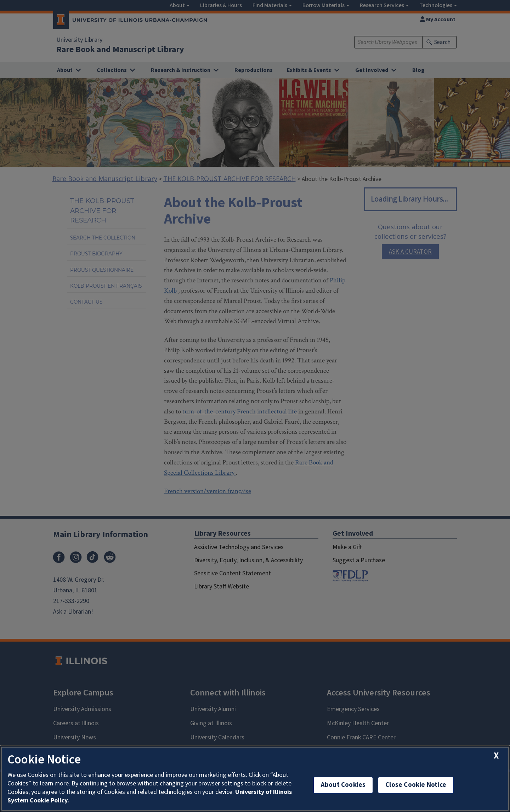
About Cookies (343, 785)
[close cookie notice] (496, 756)
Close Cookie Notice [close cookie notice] (416, 785)
